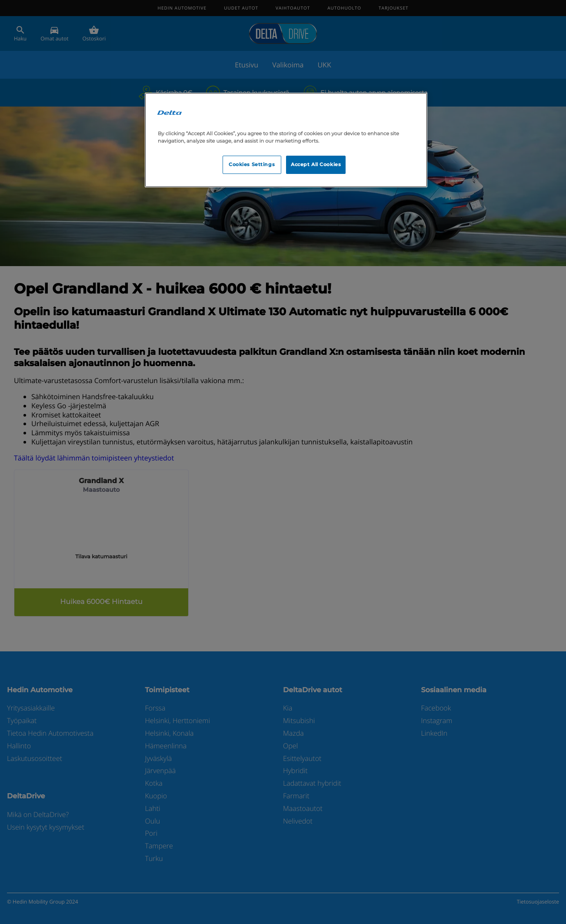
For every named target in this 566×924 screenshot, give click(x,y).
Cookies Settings (252, 164)
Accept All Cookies (316, 164)
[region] (286, 140)
